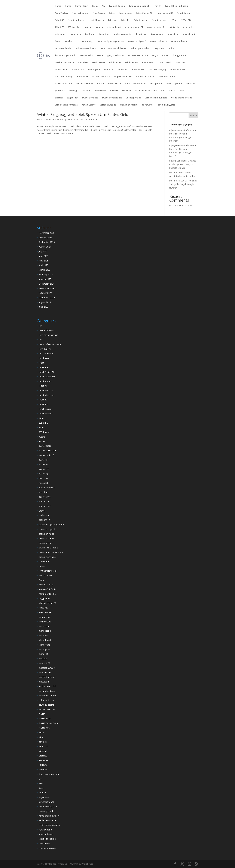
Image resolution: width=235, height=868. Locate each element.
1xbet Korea (184, 13)
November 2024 (47, 288)
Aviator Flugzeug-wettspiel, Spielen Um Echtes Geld (82, 114)
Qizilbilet (87, 91)
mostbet (123, 70)
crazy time (158, 48)
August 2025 (45, 247)
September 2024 (47, 298)
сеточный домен (167, 105)
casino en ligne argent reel (110, 41)
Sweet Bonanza (90, 98)
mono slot (180, 63)
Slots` (181, 91)
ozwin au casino (63, 84)
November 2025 (47, 233)
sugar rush (73, 98)
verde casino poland (182, 98)
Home (58, 6)
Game (100, 56)
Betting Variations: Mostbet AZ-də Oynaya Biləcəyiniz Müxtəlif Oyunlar (182, 164)
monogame (94, 70)
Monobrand (78, 70)
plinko (179, 84)
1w (103, 6)
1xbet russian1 (160, 20)
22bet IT (59, 27)
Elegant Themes (58, 864)
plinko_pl (73, 91)
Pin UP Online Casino (135, 84)
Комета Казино (108, 105)
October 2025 (45, 238)
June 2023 (43, 307)
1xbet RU (125, 20)
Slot (163, 91)
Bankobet (90, 34)
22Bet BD (186, 20)
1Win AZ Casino (117, 6)
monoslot (109, 70)
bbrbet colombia (122, 34)
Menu (95, 6)
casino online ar (179, 41)
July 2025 (43, 251)
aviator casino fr (156, 27)
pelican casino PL (85, 84)
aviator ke (188, 27)
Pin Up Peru (156, 84)
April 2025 (43, 265)
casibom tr (71, 41)
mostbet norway (64, 77)
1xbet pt (112, 20)
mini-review (115, 63)
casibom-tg (87, 41)
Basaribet (104, 34)
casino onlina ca (159, 41)
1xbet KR (60, 20)
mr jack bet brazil (123, 77)
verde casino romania (66, 105)
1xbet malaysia (76, 20)
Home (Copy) (82, 6)
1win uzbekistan (81, 13)
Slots (172, 91)
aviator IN (174, 27)
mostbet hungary (157, 70)
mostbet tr (82, 77)
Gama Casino (86, 56)
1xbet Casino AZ (144, 13)
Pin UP (100, 84)
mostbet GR (138, 70)
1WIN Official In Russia (176, 6)
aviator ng (76, 34)
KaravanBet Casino (138, 56)
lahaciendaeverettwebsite (52, 120)
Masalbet (83, 63)
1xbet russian (141, 20)
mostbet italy (178, 70)
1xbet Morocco (96, 20)
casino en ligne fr (137, 41)
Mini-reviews (132, 63)
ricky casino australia (146, 91)
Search (193, 115)
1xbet (112, 13)
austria (88, 27)
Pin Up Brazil (114, 84)
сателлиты (148, 105)
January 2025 (45, 279)
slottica (59, 98)
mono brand (164, 63)
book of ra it (188, 34)
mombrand (148, 63)
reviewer (127, 91)
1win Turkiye (62, 13)
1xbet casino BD (165, 13)
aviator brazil (114, 27)
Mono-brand (62, 70)
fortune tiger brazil (65, 56)
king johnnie (180, 56)
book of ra (172, 34)
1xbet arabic (125, 13)
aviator (99, 27)
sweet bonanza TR (112, 98)
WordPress (87, 864)
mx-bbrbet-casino (146, 77)
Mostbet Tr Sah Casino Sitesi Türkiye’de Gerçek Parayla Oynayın (183, 184)
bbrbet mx (140, 34)
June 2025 (43, 256)
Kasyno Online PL (161, 56)
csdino (171, 48)
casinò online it (63, 48)
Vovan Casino (89, 105)
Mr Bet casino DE (101, 77)
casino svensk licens (85, 48)
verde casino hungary (156, 98)
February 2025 (46, 274)
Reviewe (114, 91)
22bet (174, 20)
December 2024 (46, 284)
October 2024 (45, 293)
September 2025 (47, 242)
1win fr (157, 6)
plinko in (190, 84)
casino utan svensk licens (113, 48)
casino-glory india (139, 48)
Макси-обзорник (129, 105)
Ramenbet (101, 91)
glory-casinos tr (116, 56)
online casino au (168, 77)
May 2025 (43, 261)
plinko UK (60, 91)
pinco (169, 84)
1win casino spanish (139, 6)
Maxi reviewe (99, 63)
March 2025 (44, 270)
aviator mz (61, 34)
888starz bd (74, 27)
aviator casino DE (134, 27)
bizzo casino (156, 34)
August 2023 (45, 302)
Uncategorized (133, 98)
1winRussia (99, 13)
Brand (58, 41)
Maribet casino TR (65, 63)
